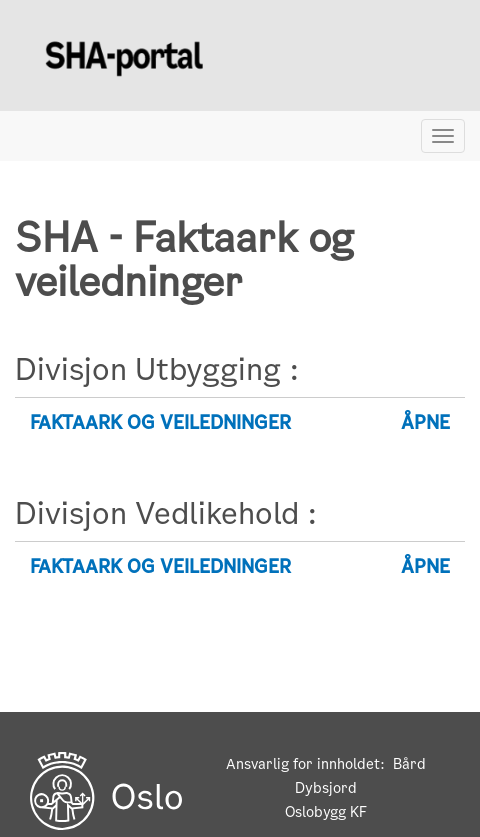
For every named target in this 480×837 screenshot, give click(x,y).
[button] (240, 423)
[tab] (240, 423)
